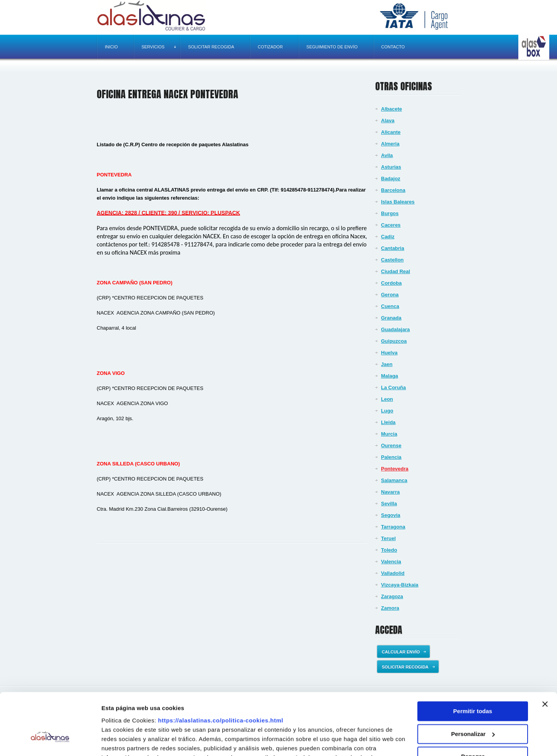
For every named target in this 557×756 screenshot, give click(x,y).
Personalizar (473, 687)
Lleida (388, 422)
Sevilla (389, 504)
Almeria (390, 144)
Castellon (392, 260)
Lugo (387, 411)
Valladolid (393, 573)
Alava (388, 121)
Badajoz (391, 179)
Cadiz (388, 237)
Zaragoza (392, 596)
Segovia (391, 515)
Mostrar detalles (124, 741)
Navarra (390, 492)
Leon (387, 399)
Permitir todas (473, 664)
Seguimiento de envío (332, 47)
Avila (387, 155)
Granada (391, 318)
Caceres (391, 225)
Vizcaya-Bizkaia (400, 585)
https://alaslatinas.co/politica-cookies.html (221, 673)
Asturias (391, 167)
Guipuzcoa (394, 341)
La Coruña (393, 387)
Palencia (391, 457)
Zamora (390, 608)
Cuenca (390, 306)
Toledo (389, 550)
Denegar (473, 709)
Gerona (390, 295)
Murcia (389, 434)
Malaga (390, 376)
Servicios (159, 47)
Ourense (391, 446)
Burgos (390, 213)
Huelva (389, 353)
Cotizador (270, 47)
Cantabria (393, 248)
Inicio (111, 47)
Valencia (391, 562)
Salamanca (394, 480)
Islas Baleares (398, 202)
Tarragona (393, 527)
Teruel (388, 538)
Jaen (387, 364)
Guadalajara (395, 329)
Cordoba (391, 283)
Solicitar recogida (211, 47)
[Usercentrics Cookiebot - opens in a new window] (50, 741)
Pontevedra (395, 469)
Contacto (393, 47)
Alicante (391, 132)
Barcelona (393, 190)
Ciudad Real (396, 271)
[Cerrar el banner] (545, 657)
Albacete (391, 109)
